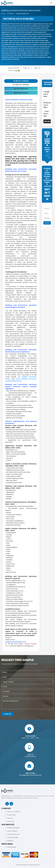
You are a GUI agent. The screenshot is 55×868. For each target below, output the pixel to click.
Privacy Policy (11, 815)
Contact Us (11, 821)
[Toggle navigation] (51, 3)
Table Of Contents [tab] (21, 85)
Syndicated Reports (13, 828)
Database (10, 841)
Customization (21, 89)
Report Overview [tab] (21, 81)
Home (3, 14)
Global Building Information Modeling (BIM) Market (21, 380)
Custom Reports (12, 831)
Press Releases (12, 847)
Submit (7, 714)
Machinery (11, 14)
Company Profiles (13, 837)
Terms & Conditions (13, 812)
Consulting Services (13, 834)
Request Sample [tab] (21, 93)
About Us (10, 818)
